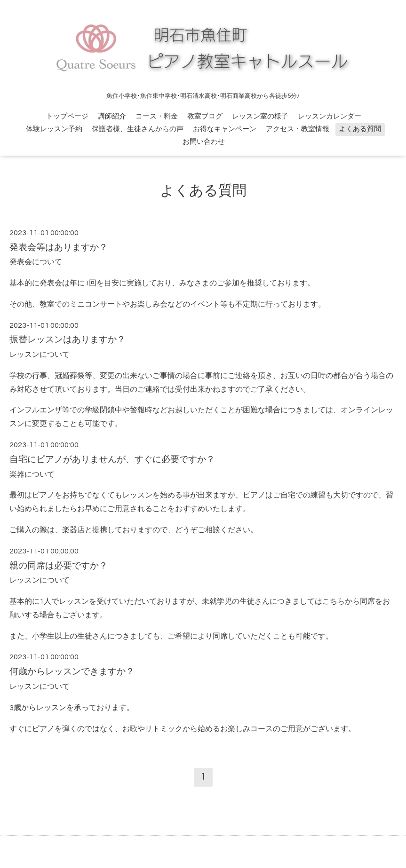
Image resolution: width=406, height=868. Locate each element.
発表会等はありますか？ (59, 248)
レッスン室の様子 (260, 116)
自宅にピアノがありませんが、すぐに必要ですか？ (112, 460)
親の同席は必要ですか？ (59, 566)
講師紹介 (112, 116)
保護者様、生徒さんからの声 (138, 129)
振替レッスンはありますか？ (68, 340)
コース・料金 (157, 116)
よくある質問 (360, 129)
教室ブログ (205, 116)
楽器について (32, 474)
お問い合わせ (204, 142)
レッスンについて (40, 355)
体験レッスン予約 (54, 129)
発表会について (36, 262)
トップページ (67, 116)
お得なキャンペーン (225, 129)
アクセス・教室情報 (298, 129)
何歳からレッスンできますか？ (72, 672)
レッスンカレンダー (330, 116)
